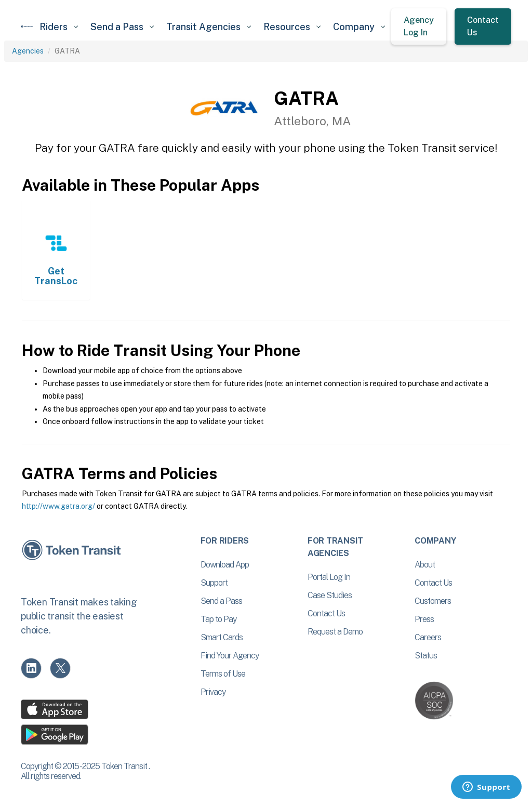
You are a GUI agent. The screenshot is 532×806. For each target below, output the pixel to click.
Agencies (28, 51)
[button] (59, 27)
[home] (27, 27)
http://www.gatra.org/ (58, 506)
